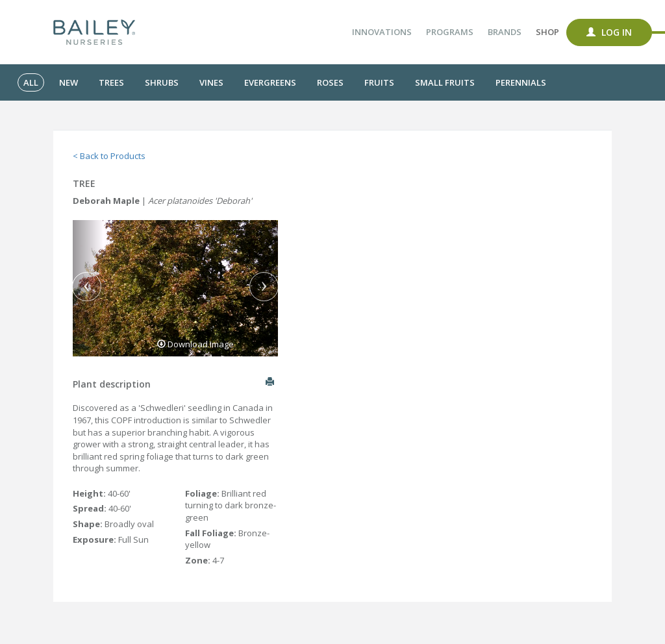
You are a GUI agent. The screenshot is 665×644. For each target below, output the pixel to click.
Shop (547, 32)
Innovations (382, 32)
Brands (505, 32)
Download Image (195, 344)
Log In (609, 32)
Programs (450, 32)
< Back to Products (109, 156)
